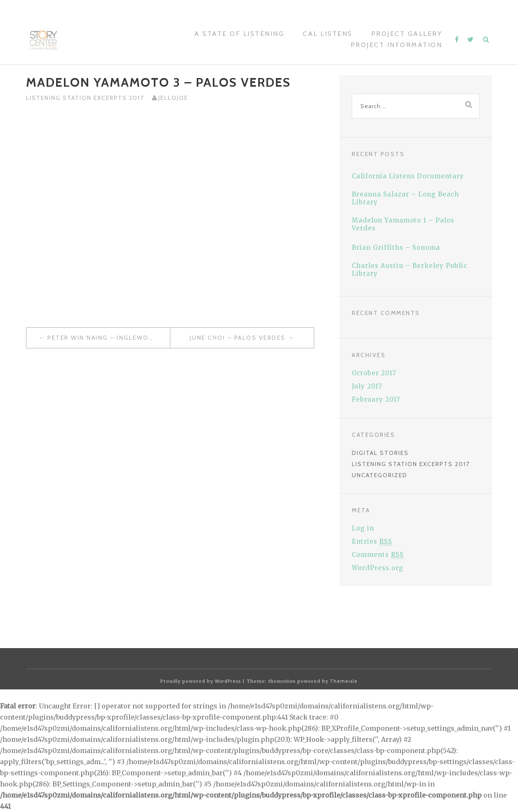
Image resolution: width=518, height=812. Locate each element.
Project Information (397, 45)
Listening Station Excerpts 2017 (85, 98)
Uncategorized (380, 475)
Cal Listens (328, 34)
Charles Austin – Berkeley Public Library (410, 270)
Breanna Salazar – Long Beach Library (405, 198)
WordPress (228, 681)
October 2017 (374, 373)
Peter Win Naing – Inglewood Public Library (109, 338)
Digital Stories (380, 453)
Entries (372, 541)
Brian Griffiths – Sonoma (396, 247)
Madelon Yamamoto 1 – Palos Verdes (403, 224)
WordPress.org (378, 568)
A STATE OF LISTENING (239, 34)
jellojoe (173, 98)
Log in (363, 528)
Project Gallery (407, 34)
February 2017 (376, 399)
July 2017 (367, 386)
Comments (378, 555)
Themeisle (344, 681)
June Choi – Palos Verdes (238, 338)
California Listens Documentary (408, 176)
